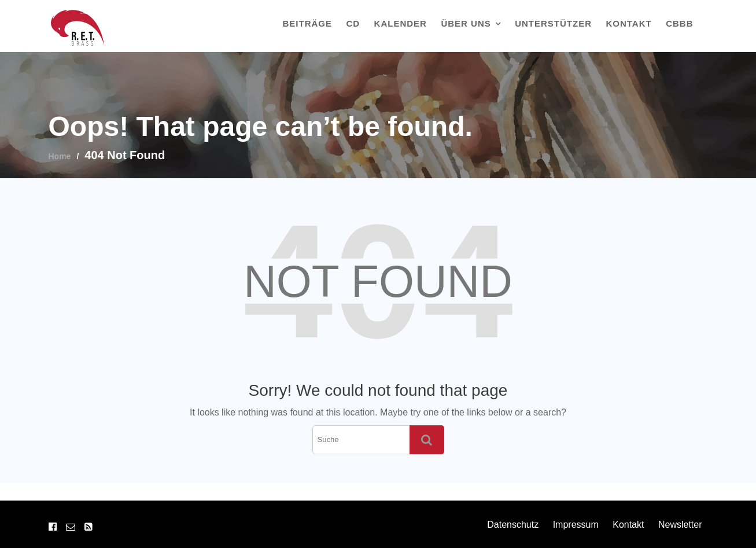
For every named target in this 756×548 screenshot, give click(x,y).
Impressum (576, 525)
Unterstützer (553, 23)
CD (353, 23)
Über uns (466, 23)
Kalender (401, 23)
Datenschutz (513, 525)
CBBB (679, 23)
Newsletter (680, 525)
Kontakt (628, 23)
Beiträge (308, 23)
